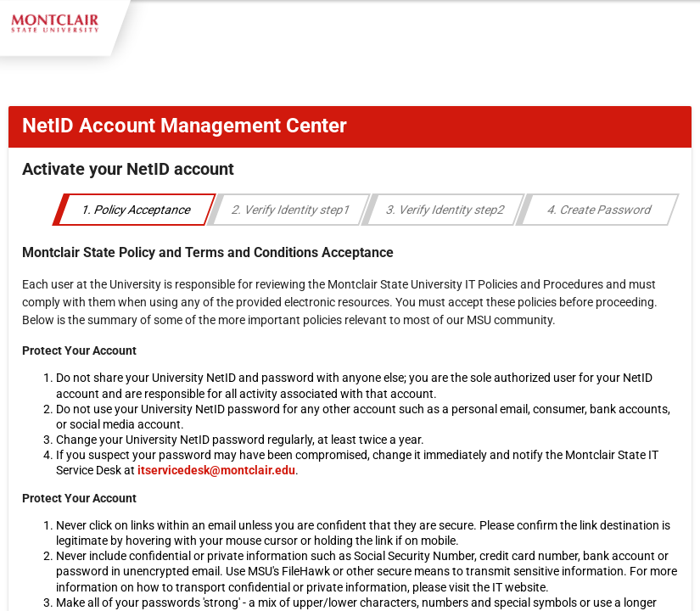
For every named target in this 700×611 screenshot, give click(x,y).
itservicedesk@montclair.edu (216, 470)
